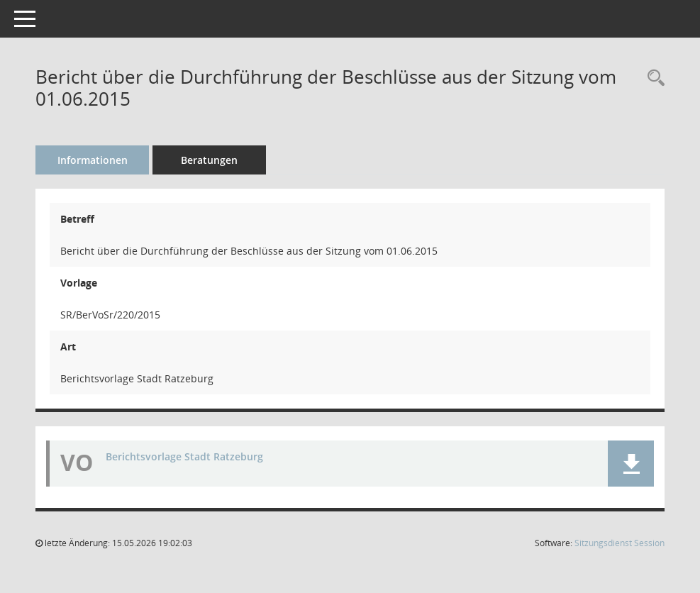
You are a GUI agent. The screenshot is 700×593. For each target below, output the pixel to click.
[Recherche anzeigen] (652, 78)
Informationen (93, 160)
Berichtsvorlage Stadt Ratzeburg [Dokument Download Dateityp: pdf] (184, 456)
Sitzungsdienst (620, 543)
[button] (631, 464)
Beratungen (209, 160)
